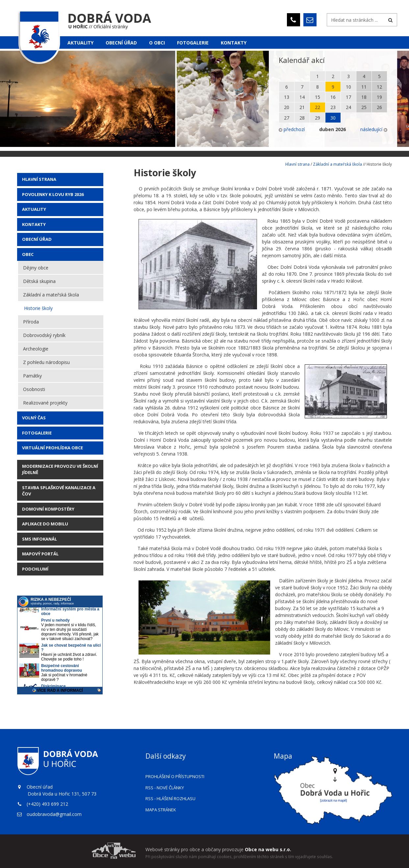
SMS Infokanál (39, 539)
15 (318, 97)
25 (364, 107)
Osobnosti (34, 389)
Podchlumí (35, 569)
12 (379, 87)
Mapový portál (40, 554)
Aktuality (80, 43)
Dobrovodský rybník (44, 335)
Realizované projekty (45, 403)
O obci (157, 43)
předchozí (292, 129)
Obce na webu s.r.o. (268, 849)
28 (302, 118)
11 (364, 87)
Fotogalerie (193, 43)
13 (287, 97)
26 (379, 107)
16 (333, 97)
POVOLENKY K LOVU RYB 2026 (53, 194)
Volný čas (34, 418)
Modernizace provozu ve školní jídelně (60, 469)
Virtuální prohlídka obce (52, 448)
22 (318, 107)
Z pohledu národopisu (46, 362)
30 (333, 118)
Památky (32, 376)
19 (379, 97)
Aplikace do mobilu (45, 524)
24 (348, 107)
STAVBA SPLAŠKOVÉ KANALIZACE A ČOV (59, 491)
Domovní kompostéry (48, 509)
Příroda (31, 322)
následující (374, 129)
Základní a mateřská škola (51, 295)
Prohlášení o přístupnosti (175, 776)
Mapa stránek (161, 810)
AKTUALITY (34, 209)
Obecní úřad (121, 43)
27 (287, 118)
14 (302, 97)
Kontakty (234, 43)
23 (333, 107)
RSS (165, 788)
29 (318, 118)
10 (348, 87)
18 (364, 97)
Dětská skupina (39, 281)
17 (348, 97)
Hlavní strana (39, 179)
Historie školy (38, 308)
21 (302, 107)
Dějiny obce (36, 268)
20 (287, 107)
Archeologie (36, 349)
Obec (28, 254)
